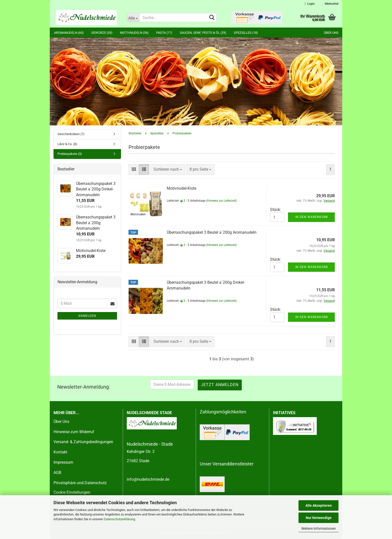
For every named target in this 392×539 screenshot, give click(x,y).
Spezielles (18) (246, 33)
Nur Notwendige (319, 518)
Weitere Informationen (318, 528)
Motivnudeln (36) (134, 33)
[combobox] (168, 170)
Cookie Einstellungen (72, 492)
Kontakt (60, 452)
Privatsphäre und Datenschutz (80, 483)
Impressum (63, 462)
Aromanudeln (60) (69, 33)
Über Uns (61, 422)
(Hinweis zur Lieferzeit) (221, 201)
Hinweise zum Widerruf (74, 432)
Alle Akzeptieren (319, 505)
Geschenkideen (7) (71, 134)
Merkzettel (330, 4)
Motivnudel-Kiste (181, 188)
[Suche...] (133, 18)
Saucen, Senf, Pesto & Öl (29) (203, 33)
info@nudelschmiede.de (148, 479)
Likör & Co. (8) (67, 144)
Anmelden (87, 316)
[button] (134, 170)
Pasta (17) (164, 33)
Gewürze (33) (102, 33)
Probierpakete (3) (70, 154)
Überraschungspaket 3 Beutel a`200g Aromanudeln (212, 232)
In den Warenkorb (311, 217)
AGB (57, 473)
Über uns (331, 33)
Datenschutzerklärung (119, 519)
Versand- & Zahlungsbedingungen (83, 442)
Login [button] (310, 4)
